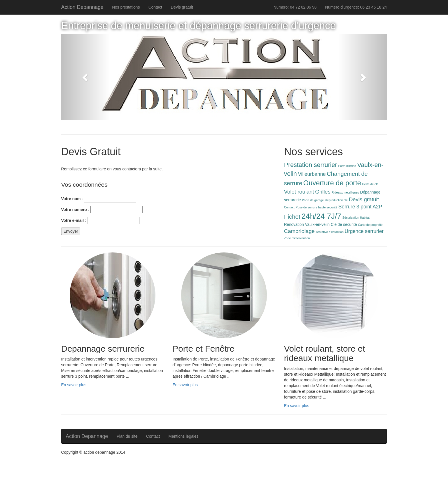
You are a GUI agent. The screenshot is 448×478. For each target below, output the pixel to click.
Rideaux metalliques (345, 192)
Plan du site (127, 436)
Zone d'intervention (297, 238)
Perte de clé (370, 184)
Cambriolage (299, 231)
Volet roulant (299, 192)
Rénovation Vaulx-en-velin (307, 225)
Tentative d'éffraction (330, 232)
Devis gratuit (182, 7)
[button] (86, 77)
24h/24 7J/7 (321, 216)
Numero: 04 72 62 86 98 (295, 7)
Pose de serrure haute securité (317, 207)
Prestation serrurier (311, 165)
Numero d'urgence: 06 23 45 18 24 (356, 7)
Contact (155, 7)
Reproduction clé (336, 200)
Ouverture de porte (332, 183)
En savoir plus (74, 385)
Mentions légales (184, 436)
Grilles (323, 192)
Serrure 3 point (355, 207)
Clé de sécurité (344, 225)
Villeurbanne (312, 174)
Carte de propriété (370, 225)
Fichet (292, 217)
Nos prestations (126, 7)
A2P (377, 207)
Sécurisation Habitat (356, 218)
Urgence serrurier (364, 231)
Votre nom (71, 199)
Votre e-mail (72, 220)
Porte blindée (347, 166)
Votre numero (74, 210)
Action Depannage (82, 7)
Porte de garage (313, 200)
